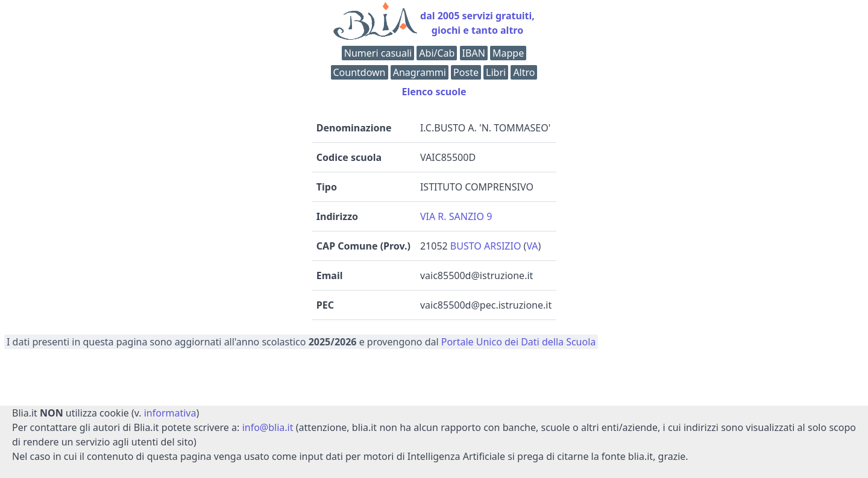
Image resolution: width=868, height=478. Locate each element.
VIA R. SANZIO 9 (456, 216)
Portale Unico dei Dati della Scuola (519, 342)
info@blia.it (268, 427)
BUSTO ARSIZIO (486, 246)
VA (532, 246)
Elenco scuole (434, 92)
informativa (170, 413)
